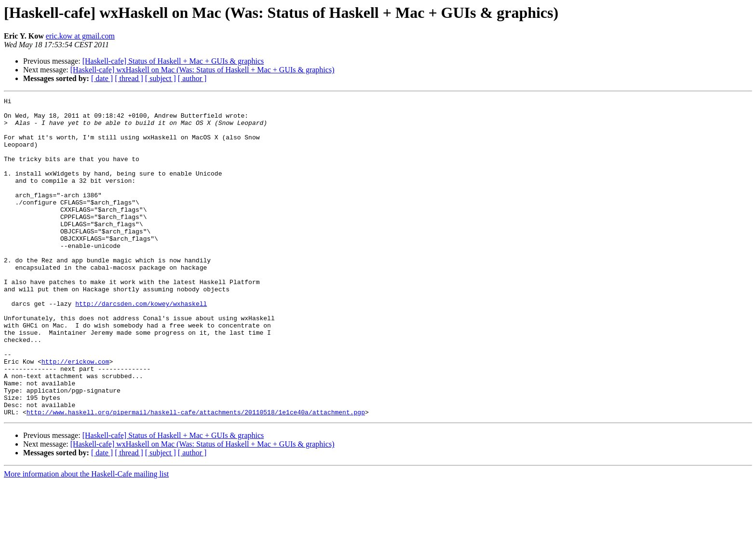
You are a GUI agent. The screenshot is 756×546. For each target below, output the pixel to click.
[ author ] (192, 78)
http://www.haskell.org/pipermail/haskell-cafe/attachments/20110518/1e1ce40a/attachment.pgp (196, 476)
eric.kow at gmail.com (80, 36)
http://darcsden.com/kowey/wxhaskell (141, 345)
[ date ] (102, 78)
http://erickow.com (75, 415)
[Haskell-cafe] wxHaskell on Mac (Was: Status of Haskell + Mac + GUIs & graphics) (202, 70)
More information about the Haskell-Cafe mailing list (86, 538)
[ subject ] (161, 78)
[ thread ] (129, 78)
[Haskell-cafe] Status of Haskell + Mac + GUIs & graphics (173, 61)
